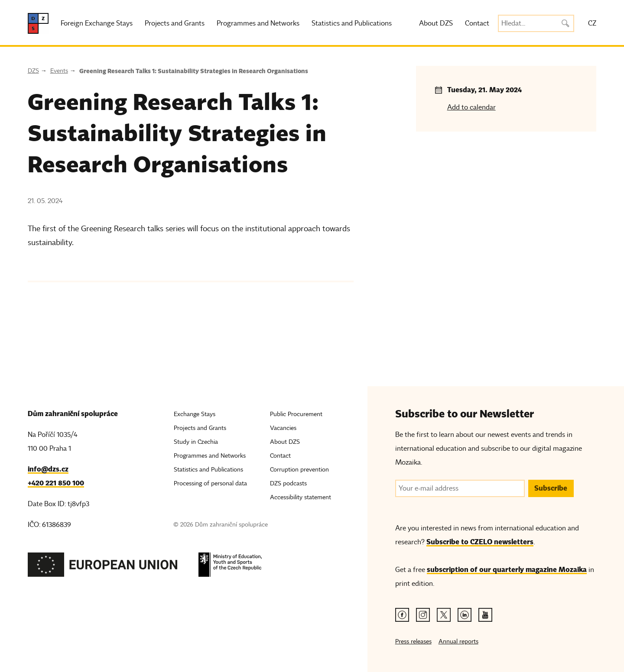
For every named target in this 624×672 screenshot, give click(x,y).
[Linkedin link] (465, 615)
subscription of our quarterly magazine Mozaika (507, 570)
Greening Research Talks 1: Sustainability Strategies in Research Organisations (194, 71)
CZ (592, 23)
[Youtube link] (485, 615)
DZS (33, 71)
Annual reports (458, 641)
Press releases (413, 641)
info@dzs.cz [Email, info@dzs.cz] (48, 469)
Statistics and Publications (352, 23)
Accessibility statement (301, 497)
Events (59, 71)
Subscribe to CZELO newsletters (480, 542)
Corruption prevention (299, 470)
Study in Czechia (196, 442)
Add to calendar (471, 107)
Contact (477, 23)
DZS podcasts (288, 483)
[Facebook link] (402, 615)
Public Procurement (296, 414)
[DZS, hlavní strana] (38, 23)
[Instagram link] (423, 615)
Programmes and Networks (258, 23)
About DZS (436, 23)
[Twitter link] (444, 615)
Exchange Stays (195, 414)
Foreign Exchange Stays (97, 23)
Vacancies (283, 428)
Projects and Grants (175, 23)
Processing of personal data (210, 483)
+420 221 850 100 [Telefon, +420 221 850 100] (56, 483)
